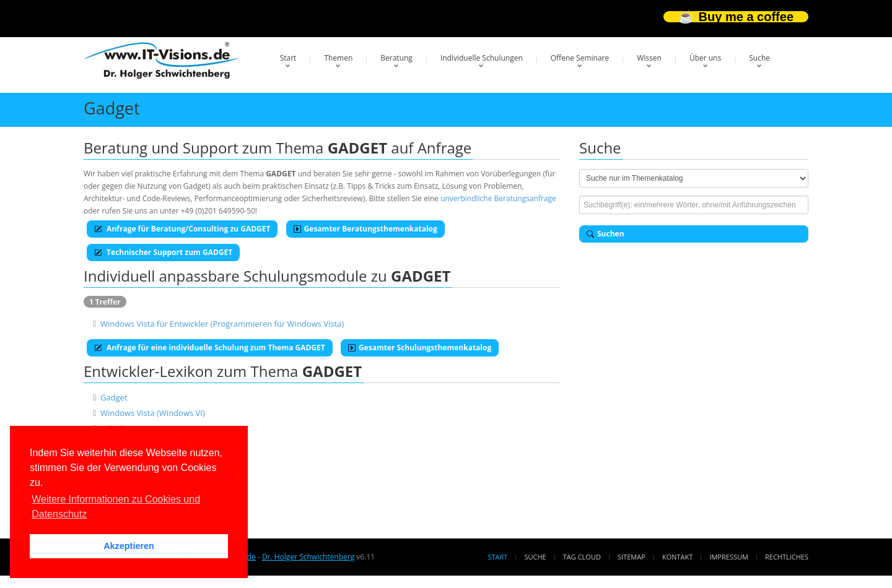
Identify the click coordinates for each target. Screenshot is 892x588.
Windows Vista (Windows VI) (153, 413)
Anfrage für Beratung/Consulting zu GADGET (182, 229)
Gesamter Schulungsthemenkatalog (420, 348)
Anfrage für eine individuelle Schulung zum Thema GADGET (210, 348)
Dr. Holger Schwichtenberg (308, 557)
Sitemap (632, 557)
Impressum (728, 557)
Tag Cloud (582, 557)
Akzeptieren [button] (129, 546)
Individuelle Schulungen (482, 58)
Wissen (649, 58)
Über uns (705, 58)
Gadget (114, 397)
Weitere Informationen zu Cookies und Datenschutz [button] (116, 507)
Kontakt (677, 557)
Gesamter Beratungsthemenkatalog (365, 229)
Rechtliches (787, 557)
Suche (759, 58)
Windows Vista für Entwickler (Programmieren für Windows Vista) (222, 324)
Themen (338, 58)
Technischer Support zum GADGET (163, 252)
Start (288, 58)
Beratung (396, 58)
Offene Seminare (580, 58)
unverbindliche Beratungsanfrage (498, 198)
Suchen (606, 234)
